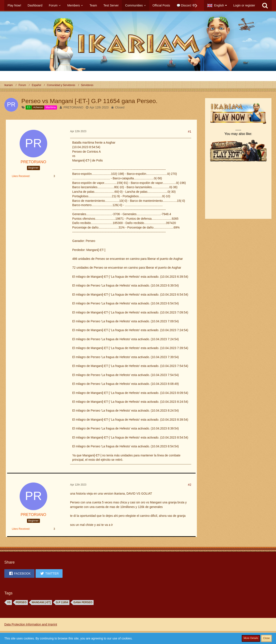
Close (266, 638)
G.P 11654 (62, 602)
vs (9, 602)
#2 (190, 485)
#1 (190, 132)
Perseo (21, 602)
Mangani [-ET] (41, 602)
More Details (251, 638)
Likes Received (21, 176)
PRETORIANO (73, 107)
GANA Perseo (83, 602)
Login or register (244, 5)
